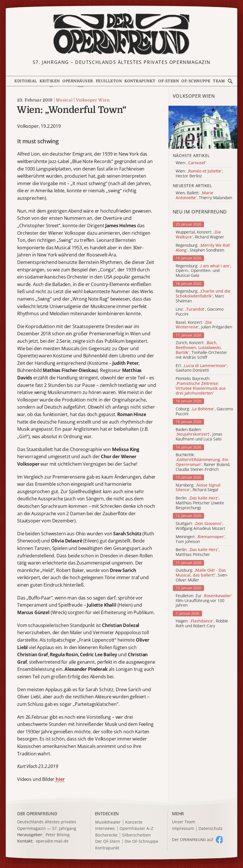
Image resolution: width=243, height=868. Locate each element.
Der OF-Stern (108, 841)
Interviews (105, 829)
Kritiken (50, 81)
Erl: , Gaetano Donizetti (202, 368)
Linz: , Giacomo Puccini (200, 312)
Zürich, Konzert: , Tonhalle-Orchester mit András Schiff (201, 350)
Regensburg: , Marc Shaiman (203, 296)
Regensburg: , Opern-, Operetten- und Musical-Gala (203, 271)
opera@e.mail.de (52, 841)
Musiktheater (108, 822)
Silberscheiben (136, 835)
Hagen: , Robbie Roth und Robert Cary (202, 624)
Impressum (183, 829)
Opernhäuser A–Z (136, 829)
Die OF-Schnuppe (141, 841)
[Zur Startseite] (121, 34)
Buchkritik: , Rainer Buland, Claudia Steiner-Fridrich (203, 462)
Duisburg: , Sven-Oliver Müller (202, 575)
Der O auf (193, 839)
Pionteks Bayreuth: (201, 386)
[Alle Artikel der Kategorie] (203, 127)
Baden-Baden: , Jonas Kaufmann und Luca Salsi (199, 434)
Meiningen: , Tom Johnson (201, 539)
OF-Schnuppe (196, 81)
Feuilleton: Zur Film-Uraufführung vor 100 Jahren (204, 601)
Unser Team (184, 822)
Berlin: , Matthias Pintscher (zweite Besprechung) (200, 503)
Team (219, 81)
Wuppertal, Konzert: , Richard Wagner (200, 235)
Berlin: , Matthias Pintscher (198, 552)
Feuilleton (109, 81)
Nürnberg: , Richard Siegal (198, 488)
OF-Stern (168, 81)
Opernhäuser (78, 81)
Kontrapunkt (140, 81)
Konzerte (134, 822)
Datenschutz (211, 829)
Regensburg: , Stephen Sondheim (203, 248)
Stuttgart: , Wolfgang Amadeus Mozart (200, 526)
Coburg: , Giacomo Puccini (204, 412)
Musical (64, 100)
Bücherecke (106, 835)
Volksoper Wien (93, 100)
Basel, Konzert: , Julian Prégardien (204, 325)
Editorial (26, 81)
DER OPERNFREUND (37, 814)
